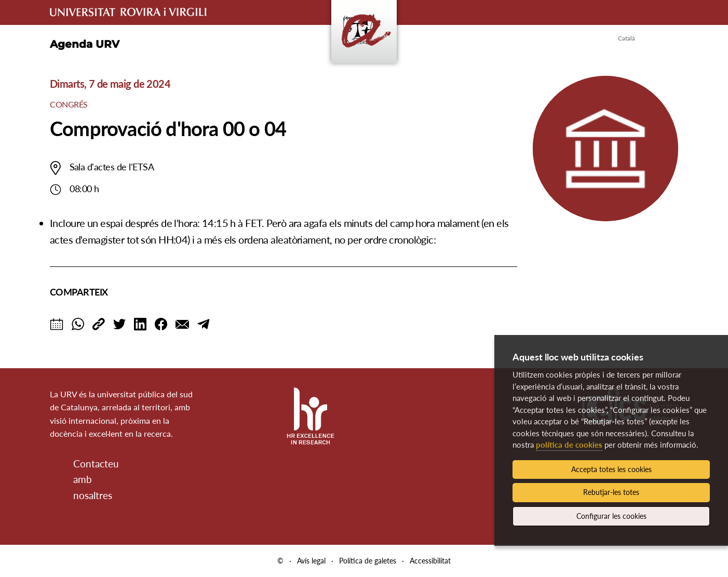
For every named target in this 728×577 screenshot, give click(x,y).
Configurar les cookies (611, 516)
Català (626, 38)
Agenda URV (85, 44)
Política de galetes (368, 561)
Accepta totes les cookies (611, 469)
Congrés (69, 104)
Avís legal (311, 561)
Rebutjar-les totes (611, 492)
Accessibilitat (430, 561)
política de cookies (569, 445)
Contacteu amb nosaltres (82, 479)
